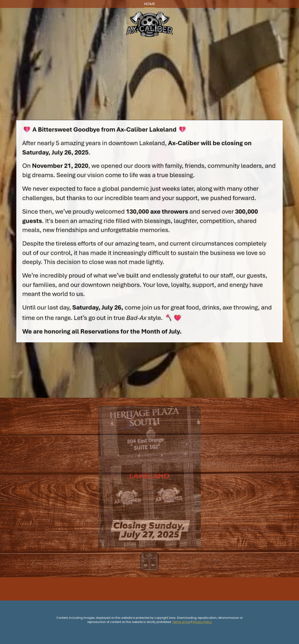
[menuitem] (150, 4)
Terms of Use (182, 622)
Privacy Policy (202, 622)
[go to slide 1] (149, 562)
